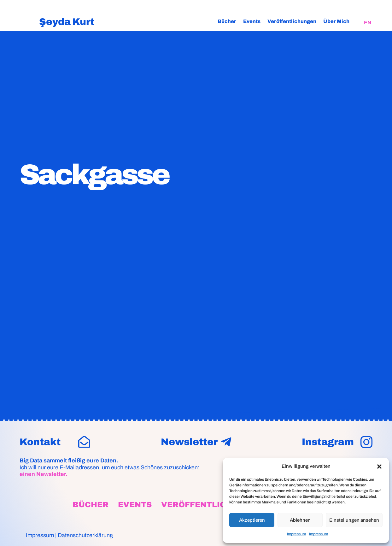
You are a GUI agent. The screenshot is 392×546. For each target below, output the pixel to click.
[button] (379, 467)
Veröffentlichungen (292, 21)
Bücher (227, 21)
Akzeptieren (252, 520)
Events (252, 21)
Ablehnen (300, 520)
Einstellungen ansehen (354, 520)
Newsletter (189, 442)
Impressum (296, 534)
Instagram (328, 442)
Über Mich (336, 21)
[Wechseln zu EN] (368, 23)
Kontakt (40, 442)
